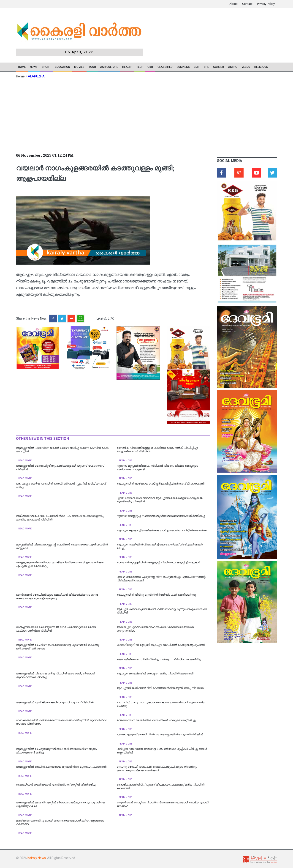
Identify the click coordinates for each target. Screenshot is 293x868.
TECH (140, 67)
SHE (206, 67)
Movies (79, 67)
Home (22, 67)
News (34, 67)
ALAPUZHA (36, 76)
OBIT (150, 67)
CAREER (218, 67)
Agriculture (109, 67)
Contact (247, 4)
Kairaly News (37, 858)
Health (127, 67)
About (233, 4)
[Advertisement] (112, 115)
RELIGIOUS (261, 67)
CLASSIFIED (165, 67)
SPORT (46, 67)
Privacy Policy (266, 4)
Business (183, 67)
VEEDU (246, 67)
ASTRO (233, 67)
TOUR (92, 67)
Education (62, 67)
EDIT (197, 67)
